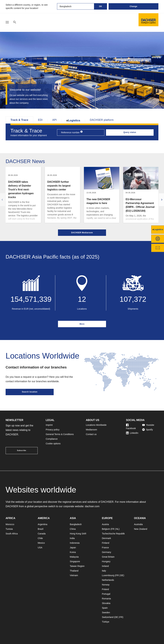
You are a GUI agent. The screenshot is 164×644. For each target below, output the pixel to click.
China (73, 529)
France (105, 548)
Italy (104, 571)
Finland (106, 543)
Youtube (148, 425)
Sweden (106, 612)
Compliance (52, 439)
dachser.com (92, 506)
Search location (30, 392)
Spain (105, 608)
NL (117, 529)
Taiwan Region (77, 566)
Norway (106, 585)
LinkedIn (132, 433)
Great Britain (108, 557)
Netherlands (108, 580)
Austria (105, 524)
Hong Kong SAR (78, 534)
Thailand (74, 571)
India (72, 538)
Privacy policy (53, 430)
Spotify (148, 430)
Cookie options (53, 444)
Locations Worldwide (96, 425)
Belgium (106, 529)
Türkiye (106, 622)
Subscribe (22, 450)
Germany (107, 552)
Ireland (105, 566)
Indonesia (75, 543)
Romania (106, 599)
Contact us (91, 434)
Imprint (49, 425)
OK (100, 6)
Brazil (40, 529)
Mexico (41, 543)
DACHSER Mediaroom (82, 233)
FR (113, 529)
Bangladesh (76, 524)
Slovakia (106, 603)
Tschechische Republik (113, 534)
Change (133, 6)
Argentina (42, 524)
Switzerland (108, 617)
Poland (105, 589)
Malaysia (74, 557)
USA (40, 548)
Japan (73, 548)
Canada (42, 534)
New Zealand (141, 529)
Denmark (106, 538)
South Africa (12, 534)
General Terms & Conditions (60, 434)
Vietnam (74, 575)
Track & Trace (19, 120)
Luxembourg (108, 575)
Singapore (75, 561)
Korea (73, 552)
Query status (130, 132)
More (82, 324)
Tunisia (9, 529)
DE (122, 575)
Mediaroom (91, 430)
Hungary (106, 561)
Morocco (10, 524)
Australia (138, 524)
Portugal (106, 594)
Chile (40, 538)
